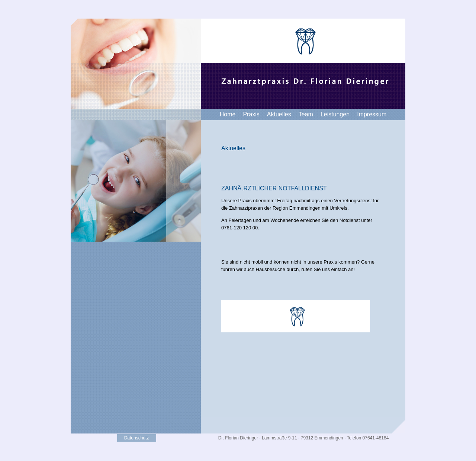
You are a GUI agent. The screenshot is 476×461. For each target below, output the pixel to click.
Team (306, 114)
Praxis (251, 114)
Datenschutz (137, 438)
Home (228, 114)
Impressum (372, 114)
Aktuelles (279, 114)
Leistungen (335, 114)
